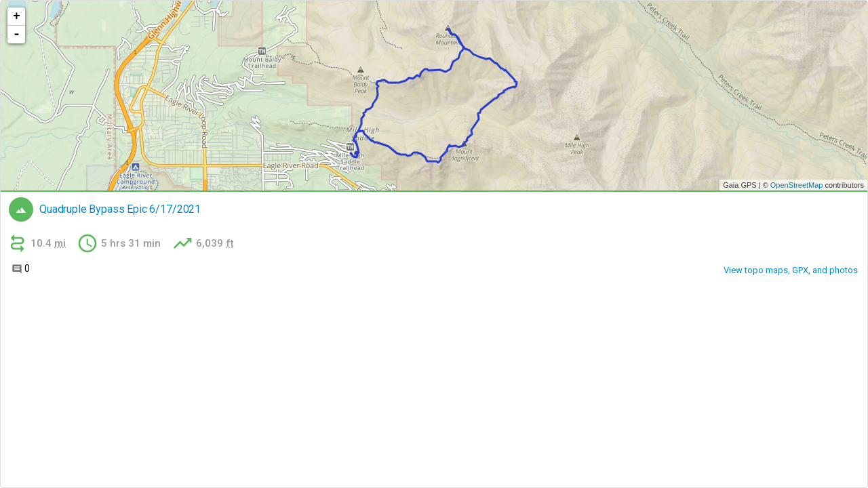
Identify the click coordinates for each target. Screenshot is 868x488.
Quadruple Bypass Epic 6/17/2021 (120, 209)
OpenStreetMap (797, 185)
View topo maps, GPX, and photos (791, 270)
